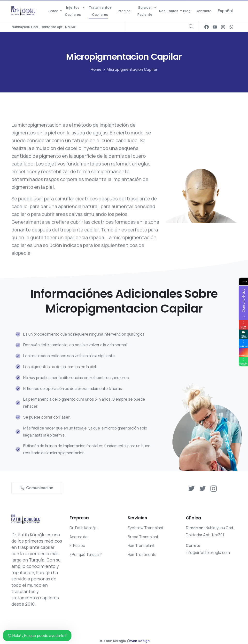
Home (96, 69)
